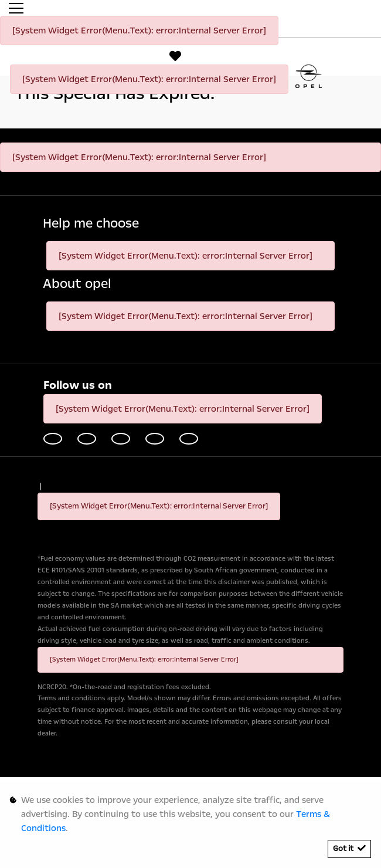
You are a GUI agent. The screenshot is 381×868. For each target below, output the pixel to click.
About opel (77, 284)
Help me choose (91, 224)
